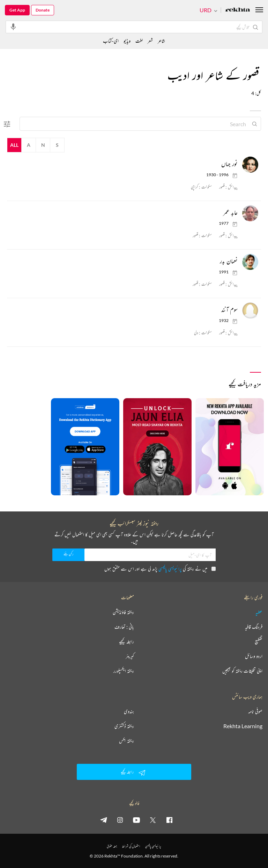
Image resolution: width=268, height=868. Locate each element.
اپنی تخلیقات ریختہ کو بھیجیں (242, 671)
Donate (43, 10)
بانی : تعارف (124, 627)
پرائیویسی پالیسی (170, 569)
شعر (150, 41)
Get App (17, 10)
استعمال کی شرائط (131, 846)
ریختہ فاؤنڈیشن (123, 612)
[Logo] (238, 10)
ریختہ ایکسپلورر (124, 671)
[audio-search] (13, 27)
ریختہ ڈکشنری (124, 726)
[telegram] (104, 820)
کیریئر (130, 656)
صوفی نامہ (255, 711)
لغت (139, 41)
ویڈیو (127, 41)
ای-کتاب (111, 41)
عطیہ (259, 612)
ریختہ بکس (126, 741)
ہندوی (129, 711)
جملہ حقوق (112, 846)
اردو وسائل (254, 656)
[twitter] (153, 820)
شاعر (161, 41)
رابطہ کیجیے (126, 641)
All (14, 145)
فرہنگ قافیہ (254, 627)
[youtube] (136, 820)
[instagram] (120, 820)
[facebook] (169, 820)
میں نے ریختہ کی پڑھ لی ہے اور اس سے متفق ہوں (160, 569)
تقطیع (259, 641)
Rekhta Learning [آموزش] (243, 726)
